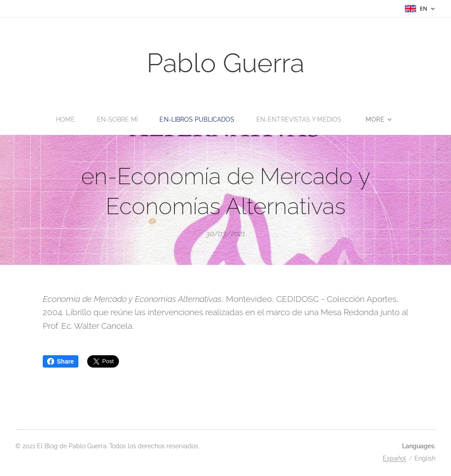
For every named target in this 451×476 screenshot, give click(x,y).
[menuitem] (63, 119)
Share (61, 361)
